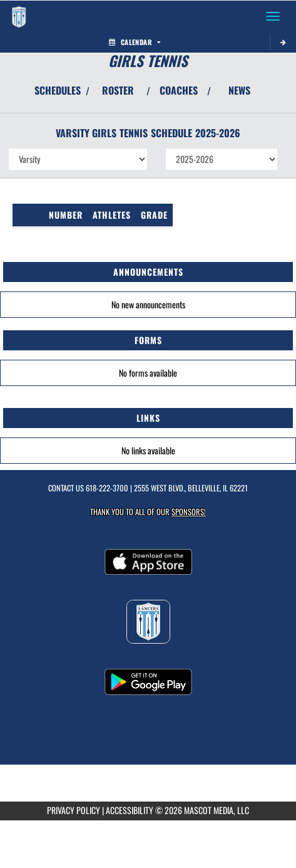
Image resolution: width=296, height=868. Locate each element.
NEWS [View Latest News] (239, 90)
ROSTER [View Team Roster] (118, 90)
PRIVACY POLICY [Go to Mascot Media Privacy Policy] (74, 810)
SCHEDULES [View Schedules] (58, 90)
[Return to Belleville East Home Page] (19, 16)
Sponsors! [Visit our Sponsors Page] (189, 512)
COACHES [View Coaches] (179, 90)
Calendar (135, 42)
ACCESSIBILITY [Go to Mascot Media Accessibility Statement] (130, 810)
